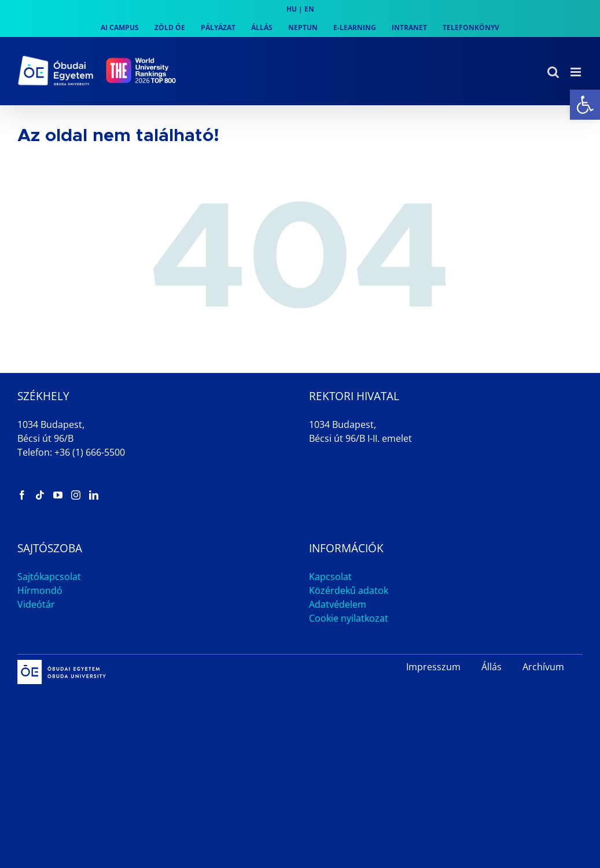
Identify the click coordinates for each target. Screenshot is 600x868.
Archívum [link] (543, 667)
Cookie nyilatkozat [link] (349, 618)
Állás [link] (492, 667)
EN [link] (309, 9)
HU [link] (292, 9)
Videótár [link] (36, 604)
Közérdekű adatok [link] (349, 590)
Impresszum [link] (433, 667)
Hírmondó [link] (40, 590)
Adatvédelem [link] (338, 604)
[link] (585, 105)
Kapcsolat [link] (330, 577)
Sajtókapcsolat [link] (49, 577)
